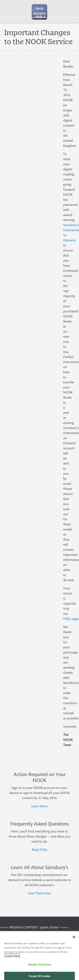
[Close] (74, 938)
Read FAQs (40, 849)
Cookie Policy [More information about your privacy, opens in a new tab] (12, 957)
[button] (40, 12)
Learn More (39, 806)
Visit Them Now (39, 893)
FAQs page (71, 618)
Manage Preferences (39, 965)
